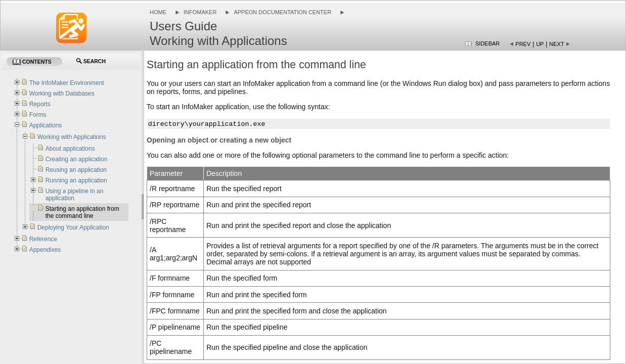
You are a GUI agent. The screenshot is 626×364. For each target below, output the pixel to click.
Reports (40, 104)
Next (556, 44)
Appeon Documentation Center (282, 12)
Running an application (76, 180)
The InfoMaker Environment (67, 83)
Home (158, 12)
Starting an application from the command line (82, 212)
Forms (38, 115)
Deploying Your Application (73, 227)
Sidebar (487, 43)
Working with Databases (62, 94)
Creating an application (77, 159)
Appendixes (45, 250)
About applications (70, 149)
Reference (43, 239)
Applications (46, 125)
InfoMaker (200, 12)
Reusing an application (76, 170)
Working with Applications (72, 137)
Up (540, 44)
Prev (523, 44)
